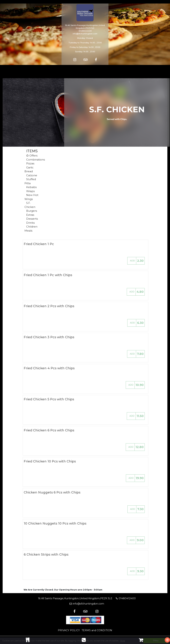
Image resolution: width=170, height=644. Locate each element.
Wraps (30, 191)
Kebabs (31, 187)
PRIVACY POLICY (69, 630)
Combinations (36, 160)
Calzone (32, 175)
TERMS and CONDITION (97, 630)
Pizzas (30, 163)
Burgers (32, 211)
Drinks (30, 223)
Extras (30, 215)
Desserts (32, 219)
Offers (32, 156)
